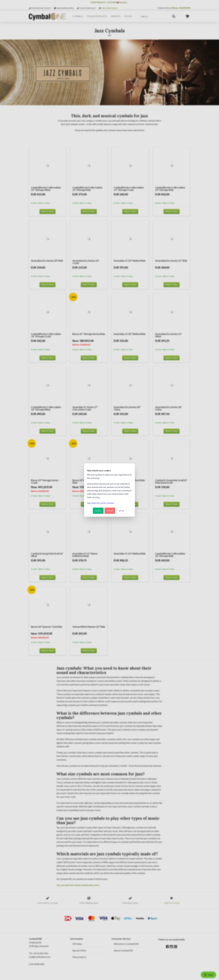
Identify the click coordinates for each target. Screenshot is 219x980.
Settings (121, 511)
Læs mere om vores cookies (100, 503)
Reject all (110, 511)
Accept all (98, 511)
